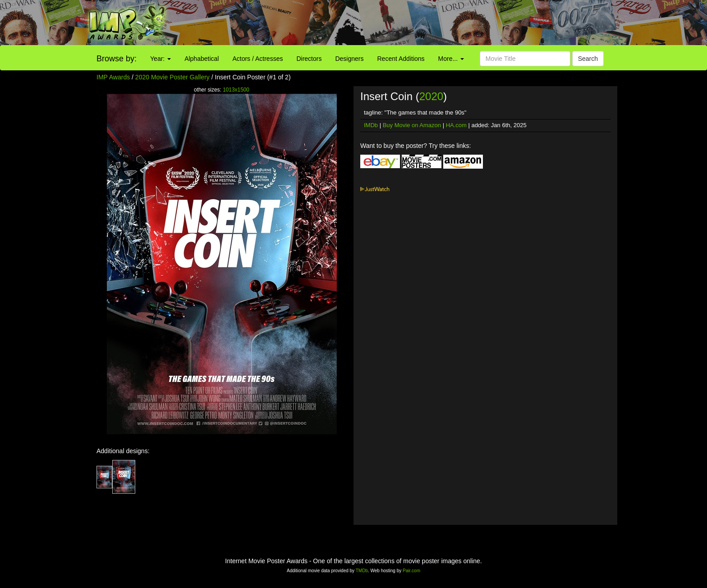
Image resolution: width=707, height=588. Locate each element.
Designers (349, 59)
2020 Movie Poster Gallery (172, 77)
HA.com (456, 125)
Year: (161, 59)
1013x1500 (236, 90)
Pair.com (411, 571)
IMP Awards (113, 77)
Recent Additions (401, 59)
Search (588, 59)
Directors (309, 59)
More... (451, 59)
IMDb (371, 125)
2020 (431, 96)
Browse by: (117, 59)
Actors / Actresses (257, 59)
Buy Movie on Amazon (412, 125)
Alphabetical (202, 59)
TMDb (362, 571)
